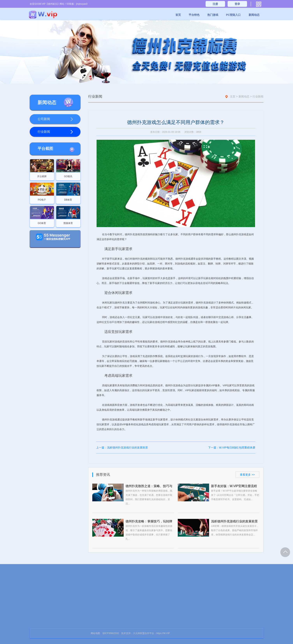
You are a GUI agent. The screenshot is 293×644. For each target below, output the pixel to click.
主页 (233, 96)
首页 (178, 15)
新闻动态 (254, 15)
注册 (215, 4)
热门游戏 (213, 15)
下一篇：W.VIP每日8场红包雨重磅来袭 (232, 448)
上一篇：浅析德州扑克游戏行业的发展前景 (122, 448)
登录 (237, 4)
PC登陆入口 (233, 15)
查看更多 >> (247, 475)
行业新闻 (55, 132)
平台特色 (194, 15)
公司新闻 (55, 119)
